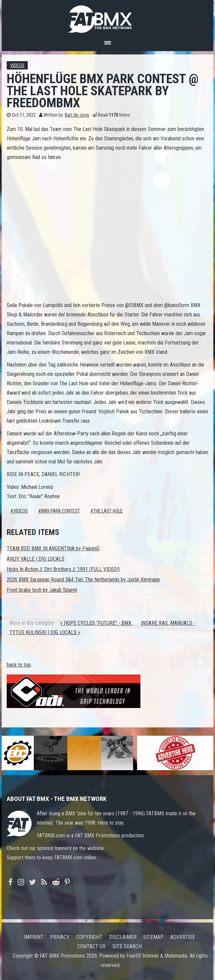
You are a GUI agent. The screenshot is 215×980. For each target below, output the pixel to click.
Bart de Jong (77, 115)
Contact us (91, 946)
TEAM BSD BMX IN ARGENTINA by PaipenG (53, 548)
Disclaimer (123, 937)
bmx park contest (61, 511)
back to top (19, 665)
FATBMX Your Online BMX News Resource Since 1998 (108, 17)
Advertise (183, 937)
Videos (17, 66)
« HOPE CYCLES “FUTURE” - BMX (96, 623)
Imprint (34, 937)
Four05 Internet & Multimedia (157, 956)
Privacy (60, 937)
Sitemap (153, 937)
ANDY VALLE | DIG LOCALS (36, 559)
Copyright (89, 937)
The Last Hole (108, 511)
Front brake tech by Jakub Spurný (42, 590)
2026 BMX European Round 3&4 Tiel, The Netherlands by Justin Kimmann (83, 580)
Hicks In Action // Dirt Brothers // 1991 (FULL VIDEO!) (63, 569)
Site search (127, 946)
